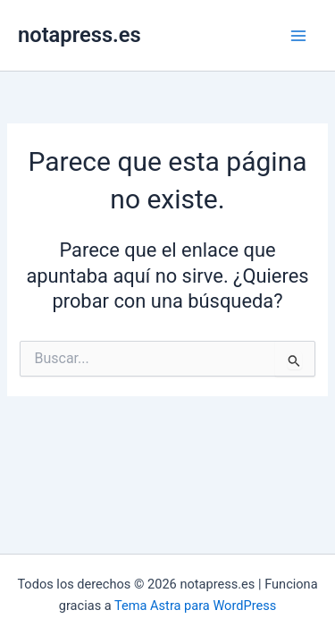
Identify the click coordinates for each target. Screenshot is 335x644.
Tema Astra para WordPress (195, 606)
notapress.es (80, 35)
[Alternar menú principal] (298, 36)
